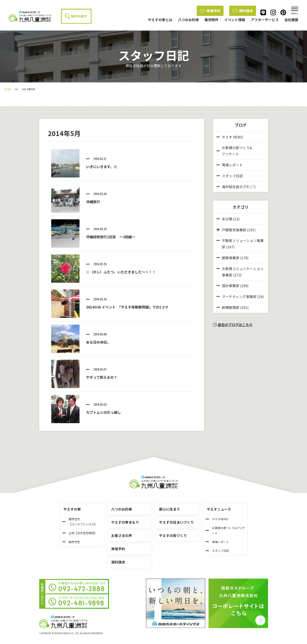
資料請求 (243, 11)
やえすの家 (72, 509)
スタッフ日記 (230, 176)
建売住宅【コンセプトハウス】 (80, 521)
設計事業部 (231, 286)
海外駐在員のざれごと (237, 187)
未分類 (227, 219)
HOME (8, 89)
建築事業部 (231, 258)
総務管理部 (231, 307)
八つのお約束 (122, 509)
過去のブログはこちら (233, 325)
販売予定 (71, 542)
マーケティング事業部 (239, 296)
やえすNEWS (217, 519)
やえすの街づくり (173, 535)
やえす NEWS (230, 137)
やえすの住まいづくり (176, 522)
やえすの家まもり (125, 522)
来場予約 (210, 11)
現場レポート (230, 165)
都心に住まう (170, 509)
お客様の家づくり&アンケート (234, 151)
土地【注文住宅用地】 (80, 533)
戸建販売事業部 (234, 230)
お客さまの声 (122, 535)
